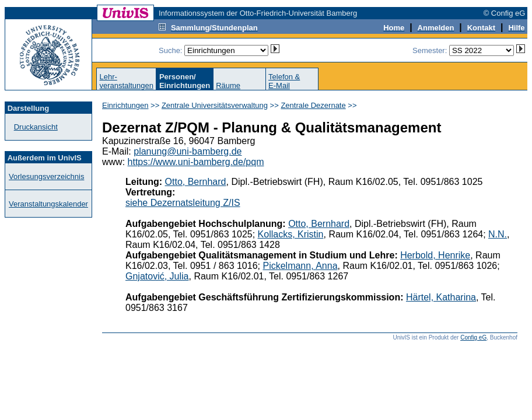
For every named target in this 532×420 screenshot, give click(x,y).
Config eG (473, 337)
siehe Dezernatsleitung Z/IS (183, 203)
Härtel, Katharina (441, 297)
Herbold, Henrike (435, 255)
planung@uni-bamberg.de (188, 151)
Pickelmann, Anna (300, 266)
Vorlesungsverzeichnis (46, 176)
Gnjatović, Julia (157, 276)
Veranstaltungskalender (48, 204)
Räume (228, 85)
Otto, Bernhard (196, 182)
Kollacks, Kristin (291, 234)
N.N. (498, 234)
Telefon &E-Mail (284, 81)
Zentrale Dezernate (313, 105)
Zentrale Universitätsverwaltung (215, 105)
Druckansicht (36, 127)
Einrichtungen (125, 105)
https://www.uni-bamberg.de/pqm (196, 162)
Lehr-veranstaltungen (126, 81)
